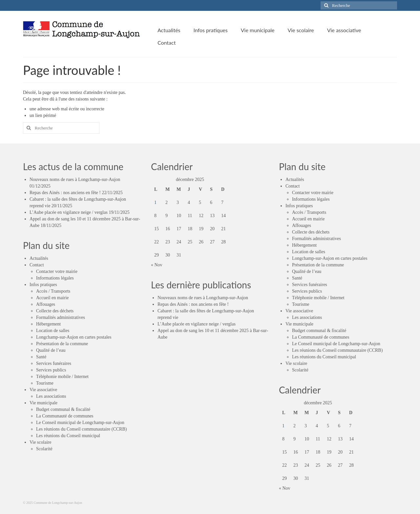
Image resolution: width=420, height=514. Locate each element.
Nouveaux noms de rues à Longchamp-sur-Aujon (75, 179)
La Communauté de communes (65, 416)
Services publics (51, 370)
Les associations (51, 396)
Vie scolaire (40, 442)
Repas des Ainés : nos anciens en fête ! (65, 193)
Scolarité (44, 449)
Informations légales (55, 278)
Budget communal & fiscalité (63, 409)
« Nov (157, 265)
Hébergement (48, 324)
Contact (37, 265)
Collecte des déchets (55, 311)
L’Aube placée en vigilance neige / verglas (69, 212)
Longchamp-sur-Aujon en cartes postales (74, 337)
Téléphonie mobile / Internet (62, 377)
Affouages (46, 304)
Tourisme (45, 383)
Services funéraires (54, 363)
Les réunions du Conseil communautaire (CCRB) (81, 429)
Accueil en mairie (52, 298)
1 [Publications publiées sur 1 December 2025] (155, 202)
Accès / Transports (53, 291)
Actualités (39, 258)
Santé (41, 357)
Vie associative (43, 390)
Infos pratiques (43, 285)
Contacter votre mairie (57, 271)
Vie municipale (43, 403)
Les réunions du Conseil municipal (68, 436)
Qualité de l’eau (51, 350)
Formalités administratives (61, 317)
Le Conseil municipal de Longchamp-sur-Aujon (80, 423)
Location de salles (53, 331)
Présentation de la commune (62, 344)
